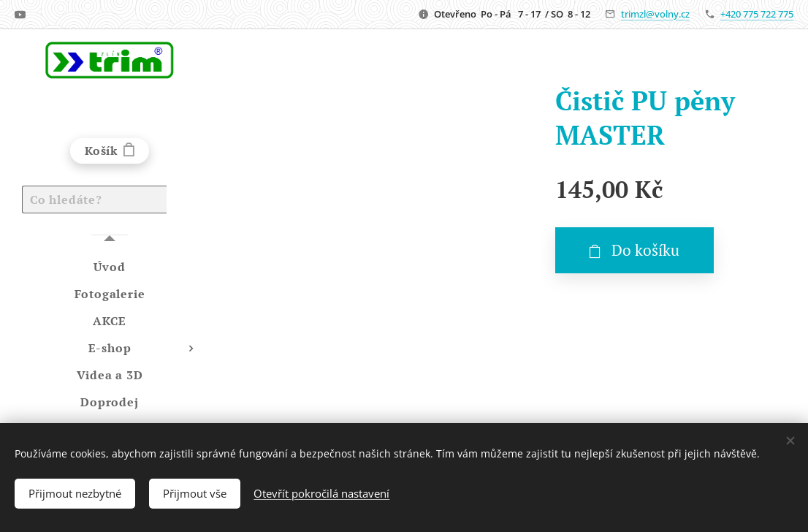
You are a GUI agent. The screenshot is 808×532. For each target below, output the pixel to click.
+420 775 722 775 (757, 14)
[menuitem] (110, 267)
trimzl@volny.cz (655, 14)
